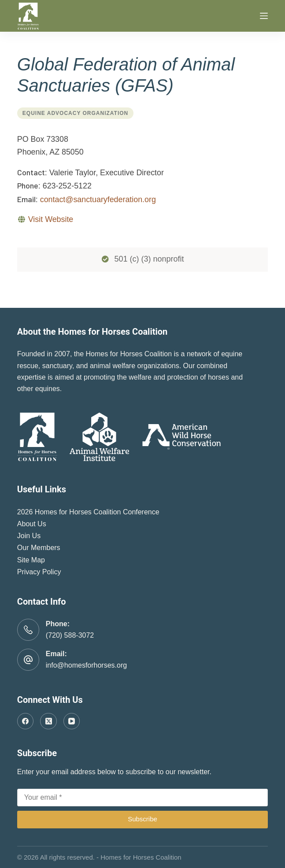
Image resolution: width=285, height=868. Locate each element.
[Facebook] (26, 721)
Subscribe (142, 819)
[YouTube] (72, 721)
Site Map (31, 560)
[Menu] (264, 16)
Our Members (39, 548)
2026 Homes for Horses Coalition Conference (88, 512)
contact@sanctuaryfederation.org (98, 199)
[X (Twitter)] (48, 721)
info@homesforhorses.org (86, 665)
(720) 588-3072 (70, 635)
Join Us (29, 536)
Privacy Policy (39, 572)
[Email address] (142, 798)
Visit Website (51, 219)
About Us (32, 524)
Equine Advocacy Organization (75, 113)
